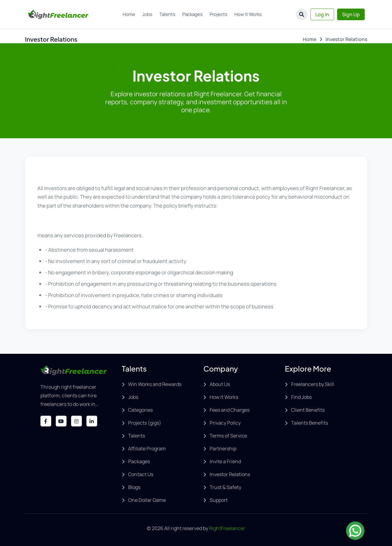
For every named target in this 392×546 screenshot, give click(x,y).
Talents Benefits (310, 423)
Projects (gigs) (145, 423)
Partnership (223, 449)
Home (129, 14)
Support (219, 500)
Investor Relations (230, 474)
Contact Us (141, 474)
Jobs (147, 14)
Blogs (134, 487)
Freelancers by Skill (313, 384)
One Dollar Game (147, 500)
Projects (219, 14)
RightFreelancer (227, 528)
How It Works (248, 14)
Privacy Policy (225, 423)
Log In (322, 14)
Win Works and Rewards (155, 384)
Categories (140, 410)
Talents (167, 14)
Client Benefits (308, 410)
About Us (220, 384)
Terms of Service (228, 436)
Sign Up (351, 14)
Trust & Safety (225, 487)
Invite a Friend (225, 461)
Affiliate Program (147, 449)
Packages (192, 14)
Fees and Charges (230, 410)
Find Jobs (301, 397)
